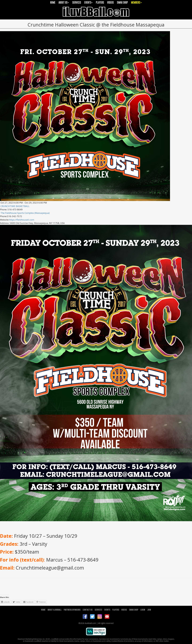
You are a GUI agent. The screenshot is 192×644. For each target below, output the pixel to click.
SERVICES (77, 2)
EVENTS (89, 2)
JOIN (149, 610)
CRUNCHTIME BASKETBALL (15, 206)
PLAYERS (100, 2)
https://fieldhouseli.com (22, 220)
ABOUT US (64, 2)
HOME (53, 2)
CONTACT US (88, 610)
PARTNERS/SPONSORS (72, 610)
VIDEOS (110, 2)
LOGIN (143, 610)
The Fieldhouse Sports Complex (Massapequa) (25, 213)
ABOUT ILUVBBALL (55, 610)
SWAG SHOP (122, 2)
